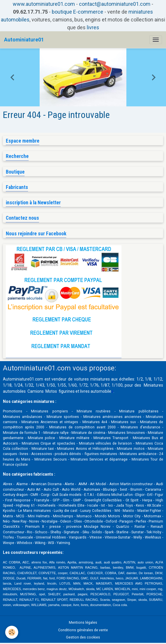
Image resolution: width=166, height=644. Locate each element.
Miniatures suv (123, 422)
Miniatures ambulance (138, 454)
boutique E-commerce (78, 12)
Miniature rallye (56, 433)
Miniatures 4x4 (95, 422)
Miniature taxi (43, 449)
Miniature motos (131, 449)
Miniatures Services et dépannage (99, 459)
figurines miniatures (100, 454)
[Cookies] (12, 632)
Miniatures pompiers (49, 411)
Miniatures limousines (127, 433)
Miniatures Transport (111, 438)
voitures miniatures (92, 379)
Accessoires (42, 454)
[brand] (24, 40)
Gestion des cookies (83, 637)
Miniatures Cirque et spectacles (48, 443)
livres (93, 27)
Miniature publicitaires (139, 411)
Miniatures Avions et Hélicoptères (85, 449)
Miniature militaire (74, 438)
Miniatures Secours (51, 459)
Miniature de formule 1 (22, 433)
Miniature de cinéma (88, 433)
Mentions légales (83, 623)
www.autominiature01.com (44, 4)
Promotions (13, 411)
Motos (51, 391)
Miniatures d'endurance (140, 427)
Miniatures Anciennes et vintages (50, 422)
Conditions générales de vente (83, 630)
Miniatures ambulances (23, 417)
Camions (36, 391)
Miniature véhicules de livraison (106, 443)
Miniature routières (94, 411)
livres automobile (96, 391)
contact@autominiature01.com (115, 4)
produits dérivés (68, 454)
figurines (67, 391)
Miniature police (41, 438)
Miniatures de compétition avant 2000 (83, 427)
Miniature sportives (63, 417)
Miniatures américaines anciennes (112, 417)
